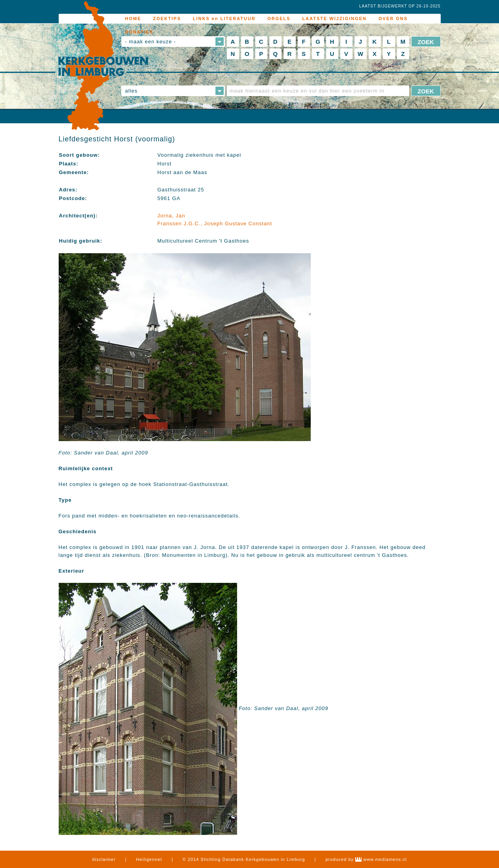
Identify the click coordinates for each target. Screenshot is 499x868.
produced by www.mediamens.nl (366, 859)
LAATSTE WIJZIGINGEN (334, 19)
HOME (133, 19)
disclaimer (104, 859)
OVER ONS (393, 19)
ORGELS (279, 19)
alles (132, 91)
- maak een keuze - (151, 42)
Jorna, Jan (172, 216)
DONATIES (139, 32)
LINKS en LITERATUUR (224, 19)
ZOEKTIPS (167, 19)
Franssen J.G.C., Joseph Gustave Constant (215, 223)
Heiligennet (149, 859)
